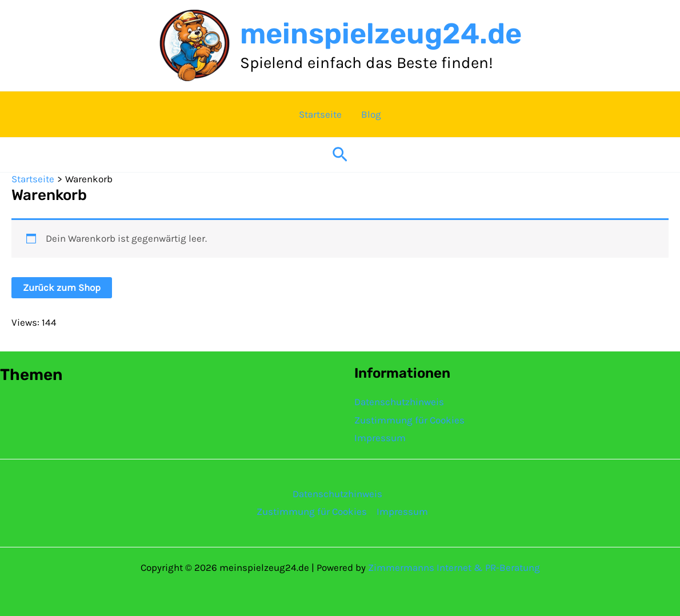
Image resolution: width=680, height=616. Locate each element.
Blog (371, 114)
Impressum (380, 438)
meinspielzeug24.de (381, 34)
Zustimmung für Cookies (409, 420)
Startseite (320, 114)
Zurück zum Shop (62, 287)
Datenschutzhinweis (399, 402)
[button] (340, 155)
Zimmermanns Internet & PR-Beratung (454, 567)
